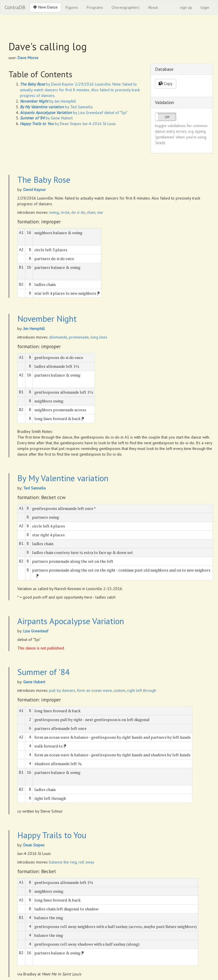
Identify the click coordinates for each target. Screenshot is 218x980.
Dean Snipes (34, 845)
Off (167, 117)
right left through (142, 690)
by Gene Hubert (46, 118)
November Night (47, 318)
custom (120, 690)
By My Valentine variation (63, 478)
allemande (58, 337)
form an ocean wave (94, 690)
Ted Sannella (34, 488)
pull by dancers (62, 690)
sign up (186, 7)
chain (91, 212)
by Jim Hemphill (48, 101)
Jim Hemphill (34, 329)
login (205, 7)
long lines (99, 337)
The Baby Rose (44, 179)
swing (54, 212)
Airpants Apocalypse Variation (71, 621)
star (100, 212)
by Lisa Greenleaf (61, 113)
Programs (95, 7)
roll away (86, 862)
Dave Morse (28, 58)
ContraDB (15, 7)
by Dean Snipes (51, 124)
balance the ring (63, 862)
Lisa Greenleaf (36, 631)
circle (65, 212)
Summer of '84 (43, 672)
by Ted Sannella (56, 107)
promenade (79, 337)
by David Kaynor (47, 84)
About (153, 7)
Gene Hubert (34, 682)
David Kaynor (35, 190)
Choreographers (125, 7)
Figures (72, 7)
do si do (78, 212)
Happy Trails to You (52, 835)
